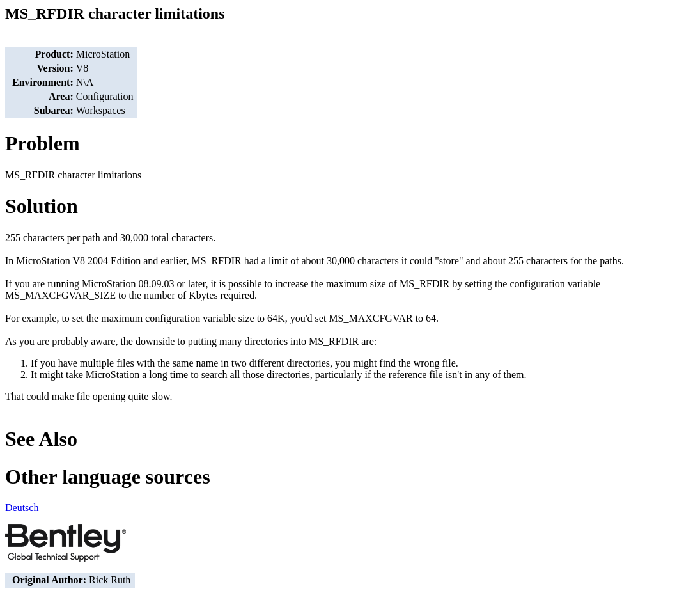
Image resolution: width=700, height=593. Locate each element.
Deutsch (22, 508)
